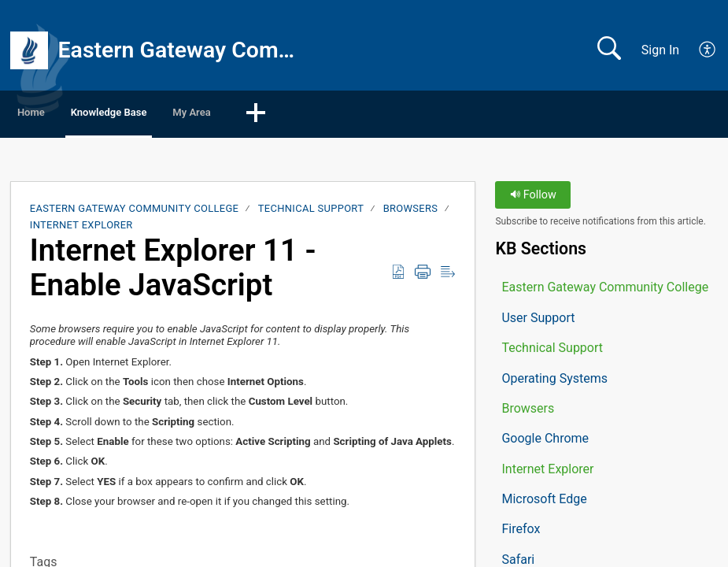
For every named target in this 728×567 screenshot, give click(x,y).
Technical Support (311, 212)
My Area (299, 115)
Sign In (660, 50)
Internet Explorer (81, 228)
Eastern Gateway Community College (135, 212)
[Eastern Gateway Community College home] (29, 50)
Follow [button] (533, 199)
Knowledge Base (174, 115)
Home (55, 115)
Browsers (411, 212)
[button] (708, 50)
